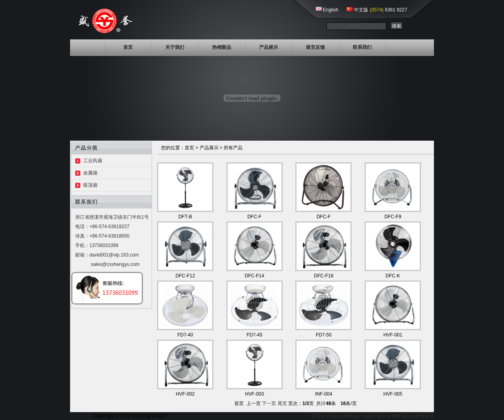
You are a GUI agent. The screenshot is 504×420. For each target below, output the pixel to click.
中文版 (361, 10)
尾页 (282, 403)
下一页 (269, 403)
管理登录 (424, 416)
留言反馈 (315, 47)
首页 (128, 47)
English (331, 10)
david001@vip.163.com (114, 255)
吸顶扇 (90, 185)
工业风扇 (93, 161)
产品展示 (269, 47)
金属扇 (90, 173)
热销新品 (222, 47)
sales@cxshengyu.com (115, 264)
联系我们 (362, 47)
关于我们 (175, 47)
